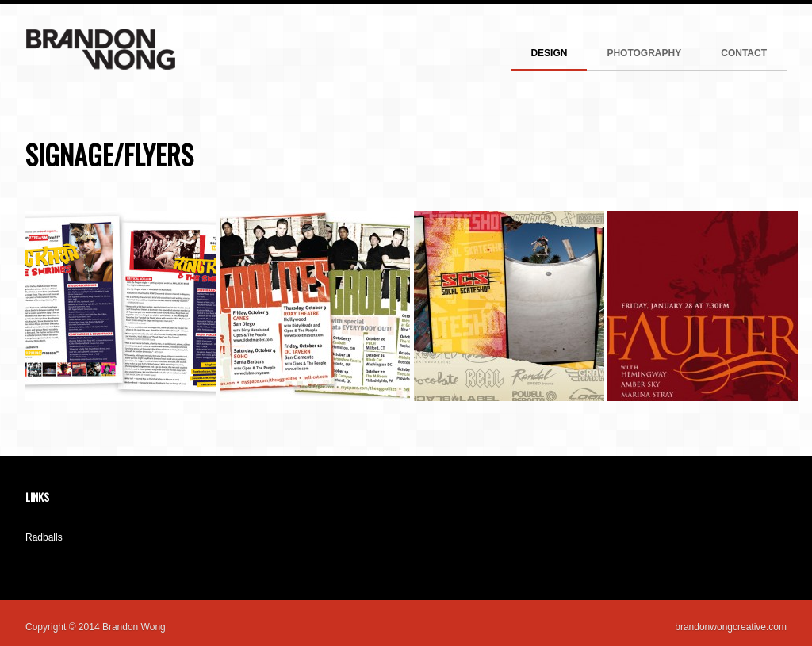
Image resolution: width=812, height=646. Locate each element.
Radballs (44, 537)
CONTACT (744, 53)
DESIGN (549, 53)
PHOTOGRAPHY (644, 53)
